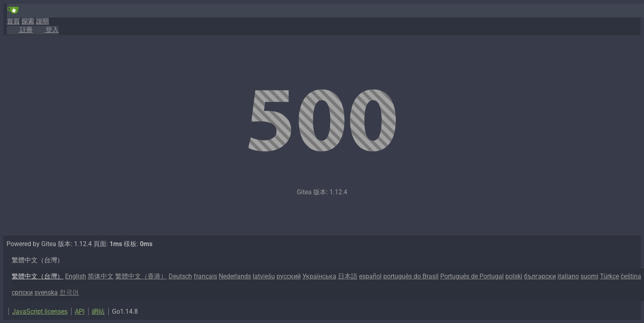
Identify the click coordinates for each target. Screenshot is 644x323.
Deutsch (180, 276)
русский (289, 276)
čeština (631, 276)
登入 (46, 30)
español (370, 276)
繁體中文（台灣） (38, 276)
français (205, 276)
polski (514, 276)
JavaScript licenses (40, 311)
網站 (98, 311)
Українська (319, 276)
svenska (46, 292)
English (76, 276)
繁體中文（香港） (141, 276)
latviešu (264, 276)
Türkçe (609, 276)
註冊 (20, 30)
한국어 (69, 292)
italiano (568, 276)
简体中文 (101, 276)
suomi (589, 276)
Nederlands (235, 276)
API (80, 311)
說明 (42, 21)
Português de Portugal (472, 276)
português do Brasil (411, 276)
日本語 (348, 276)
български (540, 276)
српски (22, 292)
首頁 (13, 21)
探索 (28, 21)
